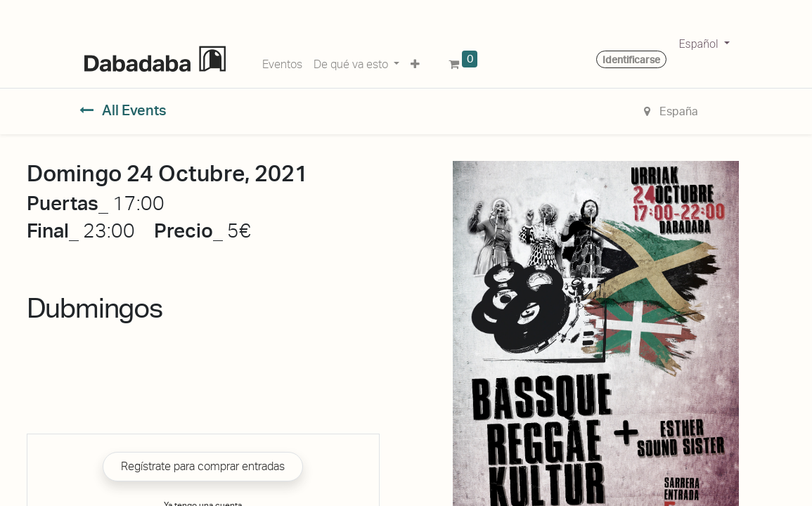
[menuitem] (282, 62)
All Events (123, 110)
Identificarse (631, 60)
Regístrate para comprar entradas (203, 466)
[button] (415, 62)
